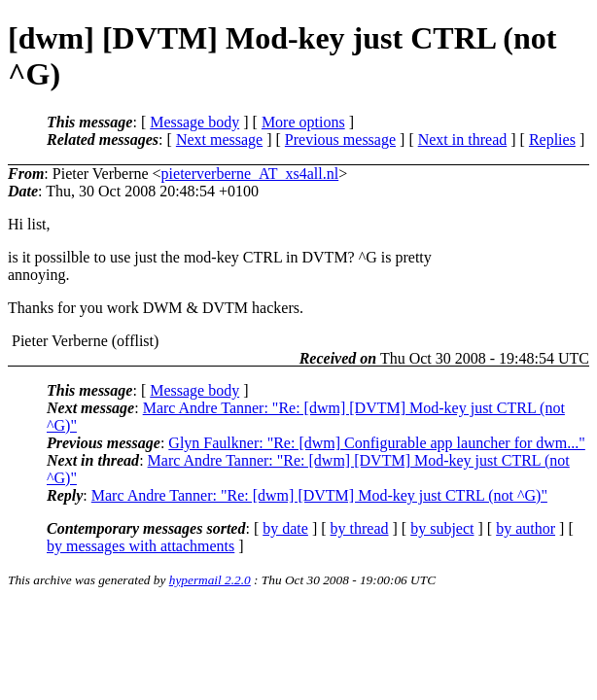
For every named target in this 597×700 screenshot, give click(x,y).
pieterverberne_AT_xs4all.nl (250, 174)
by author (526, 528)
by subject (442, 528)
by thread (360, 528)
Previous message (340, 140)
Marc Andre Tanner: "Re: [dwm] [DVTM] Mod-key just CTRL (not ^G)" (319, 495)
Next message (219, 140)
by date (285, 528)
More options (303, 122)
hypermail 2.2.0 (210, 580)
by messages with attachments (140, 546)
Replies (552, 140)
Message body (194, 122)
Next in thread (463, 140)
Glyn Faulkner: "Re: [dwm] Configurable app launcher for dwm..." (377, 443)
